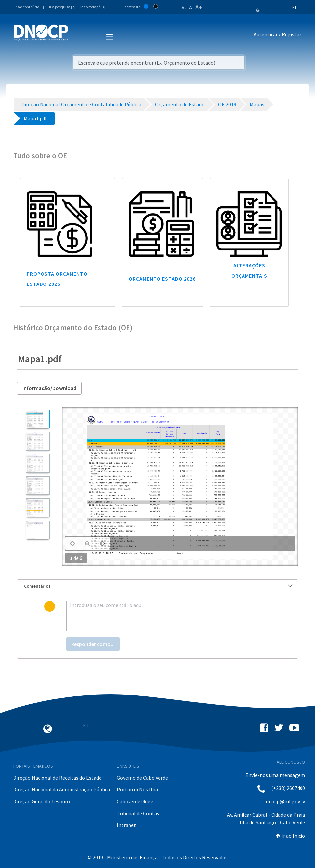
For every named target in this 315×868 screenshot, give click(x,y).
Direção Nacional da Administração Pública (62, 789)
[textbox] (168, 616)
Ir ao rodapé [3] (93, 7)
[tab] (157, 586)
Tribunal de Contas (138, 813)
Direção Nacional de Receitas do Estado (57, 778)
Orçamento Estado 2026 (162, 279)
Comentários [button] (158, 586)
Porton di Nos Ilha (137, 789)
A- (184, 8)
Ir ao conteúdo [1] (29, 7)
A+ (199, 7)
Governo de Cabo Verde (142, 778)
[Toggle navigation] (77, 36)
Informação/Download (49, 388)
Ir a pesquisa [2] (62, 7)
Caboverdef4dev (135, 801)
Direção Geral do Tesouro (42, 801)
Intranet (126, 825)
